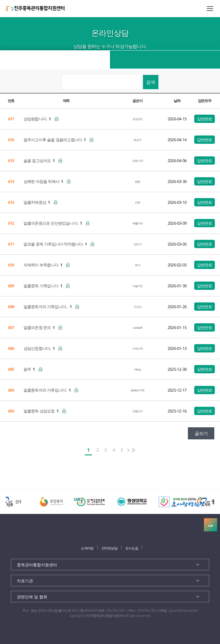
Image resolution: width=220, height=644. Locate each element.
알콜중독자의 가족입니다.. (48, 307)
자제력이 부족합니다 (43, 265)
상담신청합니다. (40, 348)
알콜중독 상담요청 (41, 411)
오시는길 (132, 548)
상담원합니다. (38, 119)
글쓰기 (201, 433)
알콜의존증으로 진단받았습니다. (53, 223)
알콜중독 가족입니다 (43, 286)
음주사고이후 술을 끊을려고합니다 (55, 140)
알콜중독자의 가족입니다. (48, 390)
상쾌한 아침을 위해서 (44, 181)
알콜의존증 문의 (40, 327)
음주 (30, 369)
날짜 (177, 101)
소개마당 (87, 548)
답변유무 (205, 101)
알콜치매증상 (37, 202)
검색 (151, 82)
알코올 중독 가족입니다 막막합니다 (56, 244)
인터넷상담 (109, 548)
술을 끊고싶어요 (40, 160)
